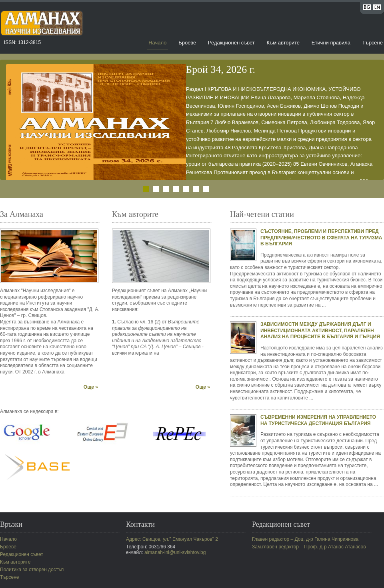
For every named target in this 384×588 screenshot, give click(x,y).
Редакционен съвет (231, 43)
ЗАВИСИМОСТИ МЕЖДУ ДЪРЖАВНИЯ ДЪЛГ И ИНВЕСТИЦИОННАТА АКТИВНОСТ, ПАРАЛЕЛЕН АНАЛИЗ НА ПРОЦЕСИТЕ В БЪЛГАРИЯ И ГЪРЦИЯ (320, 330)
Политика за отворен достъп (32, 570)
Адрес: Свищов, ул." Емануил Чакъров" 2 (172, 539)
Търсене (373, 43)
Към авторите (283, 43)
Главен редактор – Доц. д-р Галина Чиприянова (305, 539)
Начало (157, 43)
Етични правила (331, 43)
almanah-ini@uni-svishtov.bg (175, 552)
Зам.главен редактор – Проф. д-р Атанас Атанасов (309, 547)
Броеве (187, 43)
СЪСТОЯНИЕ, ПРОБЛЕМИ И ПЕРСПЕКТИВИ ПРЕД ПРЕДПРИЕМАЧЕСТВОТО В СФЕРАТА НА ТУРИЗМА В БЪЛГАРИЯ (321, 238)
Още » (91, 387)
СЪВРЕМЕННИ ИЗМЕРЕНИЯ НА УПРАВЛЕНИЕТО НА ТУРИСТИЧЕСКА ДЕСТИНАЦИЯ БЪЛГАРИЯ (318, 420)
